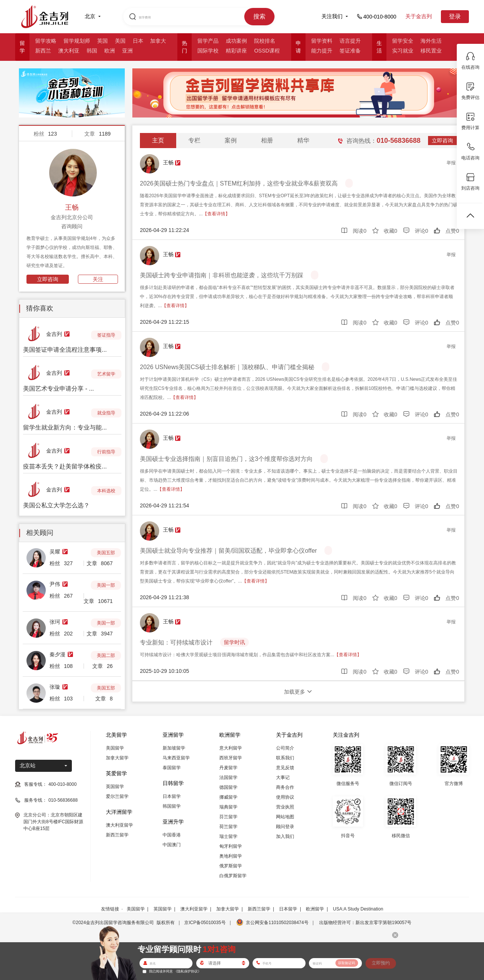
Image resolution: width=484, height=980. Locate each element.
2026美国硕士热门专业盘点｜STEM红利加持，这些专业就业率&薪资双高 (239, 183)
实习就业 (403, 51)
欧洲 (110, 51)
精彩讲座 (236, 51)
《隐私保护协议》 (188, 971)
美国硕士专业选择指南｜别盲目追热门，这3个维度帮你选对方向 (226, 459)
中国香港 (172, 835)
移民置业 (431, 51)
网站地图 (285, 817)
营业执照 (285, 807)
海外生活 (431, 41)
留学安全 (403, 41)
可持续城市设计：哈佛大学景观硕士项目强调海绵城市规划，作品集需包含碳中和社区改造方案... (251, 655)
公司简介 (285, 748)
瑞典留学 (228, 807)
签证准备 (350, 51)
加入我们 (285, 836)
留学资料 (322, 41)
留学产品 (208, 41)
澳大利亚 (69, 51)
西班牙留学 (231, 758)
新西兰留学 (117, 835)
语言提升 (350, 41)
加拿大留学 (117, 758)
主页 (158, 140)
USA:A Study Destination (358, 909)
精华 (303, 140)
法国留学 (228, 778)
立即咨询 (48, 279)
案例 (231, 140)
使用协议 (285, 797)
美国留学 (115, 748)
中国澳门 (172, 845)
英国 (102, 41)
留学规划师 (77, 41)
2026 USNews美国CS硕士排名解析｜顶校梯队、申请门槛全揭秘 (227, 367)
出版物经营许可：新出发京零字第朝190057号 (365, 923)
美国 (120, 41)
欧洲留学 (315, 909)
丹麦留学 (228, 768)
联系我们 (285, 758)
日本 (138, 41)
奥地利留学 (231, 856)
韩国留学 (172, 806)
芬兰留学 (228, 817)
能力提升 (322, 51)
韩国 (92, 51)
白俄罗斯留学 (233, 876)
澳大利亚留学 (119, 825)
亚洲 (127, 51)
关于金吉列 (419, 16)
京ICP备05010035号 (205, 923)
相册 (267, 140)
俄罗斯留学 (231, 866)
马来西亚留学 (176, 758)
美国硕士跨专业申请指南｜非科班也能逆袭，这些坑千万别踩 (222, 275)
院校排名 (265, 41)
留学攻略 (46, 41)
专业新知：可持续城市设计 (176, 642)
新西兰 (43, 51)
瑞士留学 (228, 836)
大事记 (283, 778)
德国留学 (228, 787)
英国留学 (115, 787)
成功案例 (236, 41)
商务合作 (285, 787)
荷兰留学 (228, 827)
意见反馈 (285, 768)
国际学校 (208, 51)
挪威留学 (228, 797)
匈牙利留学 (231, 846)
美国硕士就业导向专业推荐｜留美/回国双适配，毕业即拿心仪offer (228, 551)
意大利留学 (231, 748)
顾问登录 (285, 827)
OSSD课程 (267, 51)
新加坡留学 (174, 748)
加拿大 (158, 41)
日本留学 (172, 796)
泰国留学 (172, 768)
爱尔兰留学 (117, 796)
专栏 (194, 140)
